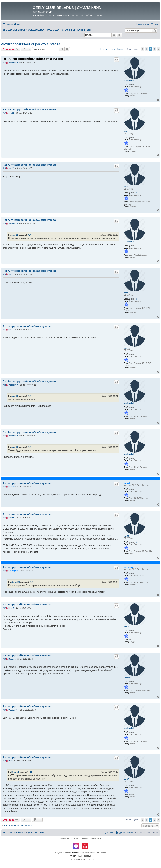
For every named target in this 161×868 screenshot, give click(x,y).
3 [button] (154, 49)
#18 (4, 168)
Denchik (127, 677)
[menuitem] (17, 24)
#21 (4, 330)
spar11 (127, 131)
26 (136, 542)
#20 (4, 274)
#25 (4, 518)
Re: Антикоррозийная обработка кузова (33, 59)
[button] (142, 49)
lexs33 (127, 536)
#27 (4, 608)
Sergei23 (16, 582)
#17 (4, 113)
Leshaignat (129, 567)
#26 (4, 571)
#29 (4, 710)
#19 (4, 224)
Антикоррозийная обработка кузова (31, 44)
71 (136, 785)
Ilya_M (127, 626)
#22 (4, 385)
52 (136, 138)
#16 (4, 63)
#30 (4, 761)
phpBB (74, 853)
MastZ (126, 779)
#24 (4, 487)
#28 (4, 659)
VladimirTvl (129, 80)
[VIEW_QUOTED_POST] (30, 235)
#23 (4, 436)
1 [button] (146, 49)
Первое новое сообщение (112, 49)
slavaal (127, 483)
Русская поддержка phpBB (80, 856)
